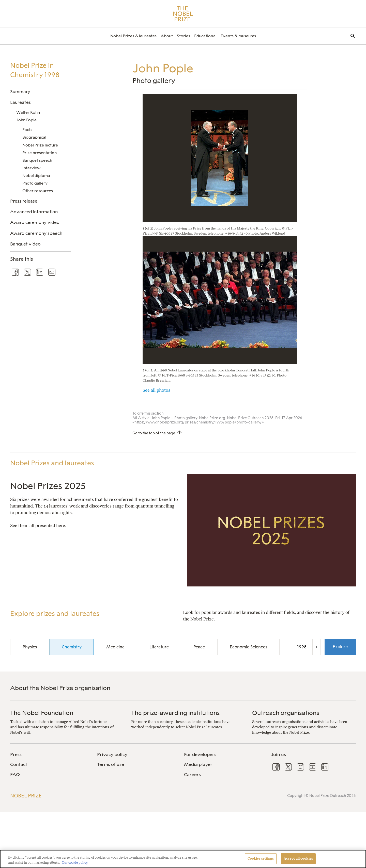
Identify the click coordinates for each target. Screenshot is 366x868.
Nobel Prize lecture (40, 145)
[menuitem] (133, 36)
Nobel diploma (36, 176)
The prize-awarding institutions (176, 713)
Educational (205, 36)
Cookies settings (261, 858)
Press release (24, 201)
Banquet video (25, 244)
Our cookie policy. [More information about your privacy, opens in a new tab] (75, 863)
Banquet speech (37, 160)
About (167, 36)
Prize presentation (40, 153)
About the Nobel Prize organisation (60, 688)
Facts (27, 130)
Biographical (34, 137)
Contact (19, 764)
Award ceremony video (35, 222)
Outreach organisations (286, 713)
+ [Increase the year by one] (316, 647)
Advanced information (34, 212)
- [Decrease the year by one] (287, 647)
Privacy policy (112, 755)
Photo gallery (35, 183)
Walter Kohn (28, 112)
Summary (20, 92)
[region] (183, 859)
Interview (31, 168)
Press (16, 755)
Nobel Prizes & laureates (133, 36)
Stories (184, 36)
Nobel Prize (26, 796)
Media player (198, 764)
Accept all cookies (298, 858)
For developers (200, 755)
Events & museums (238, 36)
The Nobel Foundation (42, 713)
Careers (192, 775)
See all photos (156, 390)
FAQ (15, 775)
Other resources (38, 191)
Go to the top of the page (154, 433)
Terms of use (111, 764)
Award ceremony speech (36, 233)
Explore (340, 647)
